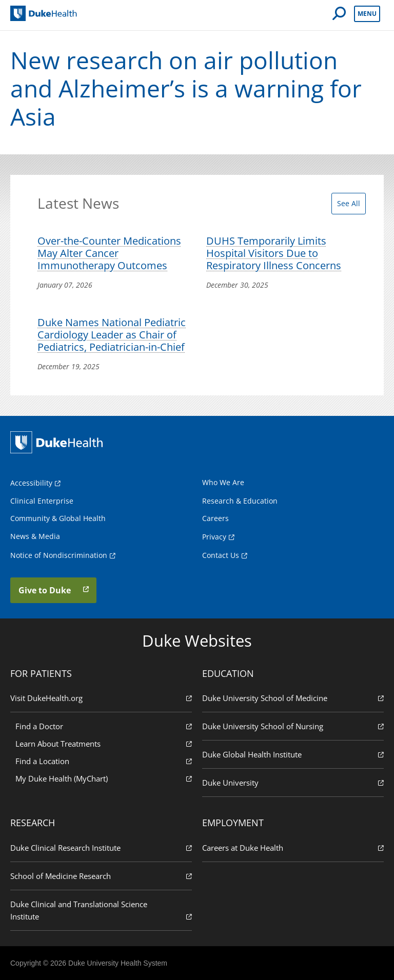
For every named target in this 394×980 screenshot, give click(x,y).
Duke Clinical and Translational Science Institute (101, 911)
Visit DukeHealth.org (101, 698)
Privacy (214, 537)
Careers (215, 518)
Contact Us (221, 555)
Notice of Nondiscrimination (59, 555)
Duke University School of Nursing (293, 726)
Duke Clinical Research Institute (101, 847)
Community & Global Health (58, 518)
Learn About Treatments (104, 743)
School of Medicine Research (101, 876)
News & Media (35, 536)
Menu (367, 14)
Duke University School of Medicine (293, 698)
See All (349, 203)
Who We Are (223, 482)
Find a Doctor (104, 726)
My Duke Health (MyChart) (104, 778)
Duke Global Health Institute (293, 754)
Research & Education (240, 501)
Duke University (293, 782)
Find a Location (104, 761)
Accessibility (31, 483)
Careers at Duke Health (293, 847)
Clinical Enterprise (42, 501)
